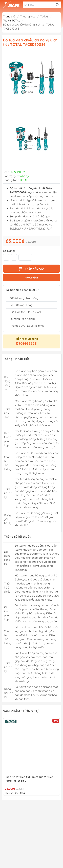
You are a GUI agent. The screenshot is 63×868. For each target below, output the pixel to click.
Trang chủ (9, 16)
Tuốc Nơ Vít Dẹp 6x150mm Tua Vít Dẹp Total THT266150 (29, 779)
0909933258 (26, 343)
